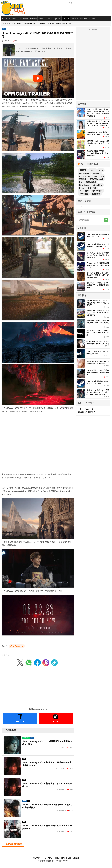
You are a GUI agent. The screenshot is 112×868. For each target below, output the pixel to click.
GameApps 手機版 (87, 409)
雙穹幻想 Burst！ (97, 179)
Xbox (101, 170)
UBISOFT (97, 173)
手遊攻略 (42, 19)
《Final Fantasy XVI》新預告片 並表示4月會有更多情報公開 (46, 24)
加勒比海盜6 (91, 182)
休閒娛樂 (84, 19)
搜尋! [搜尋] (70, 3)
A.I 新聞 (92, 19)
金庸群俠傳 (96, 194)
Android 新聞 (23, 19)
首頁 (4, 19)
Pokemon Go (85, 176)
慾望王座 (83, 179)
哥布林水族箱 (97, 191)
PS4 (81, 182)
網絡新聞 (75, 19)
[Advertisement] (26, 441)
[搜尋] (52, 3)
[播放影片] (38, 78)
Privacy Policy (53, 858)
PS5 (4, 29)
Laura (82, 188)
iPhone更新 (84, 191)
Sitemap (76, 858)
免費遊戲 (83, 170)
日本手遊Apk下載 (54, 19)
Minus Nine (97, 185)
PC (24, 759)
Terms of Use (66, 858)
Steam (93, 170)
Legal (44, 858)
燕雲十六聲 (92, 188)
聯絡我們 (36, 858)
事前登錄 (33, 19)
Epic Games (85, 185)
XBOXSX (26, 738)
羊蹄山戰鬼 (84, 194)
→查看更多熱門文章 (13, 844)
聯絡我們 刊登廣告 (87, 412)
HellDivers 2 (85, 173)
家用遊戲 (66, 19)
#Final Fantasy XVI (17, 646)
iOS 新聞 (13, 19)
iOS (102, 176)
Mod (96, 176)
